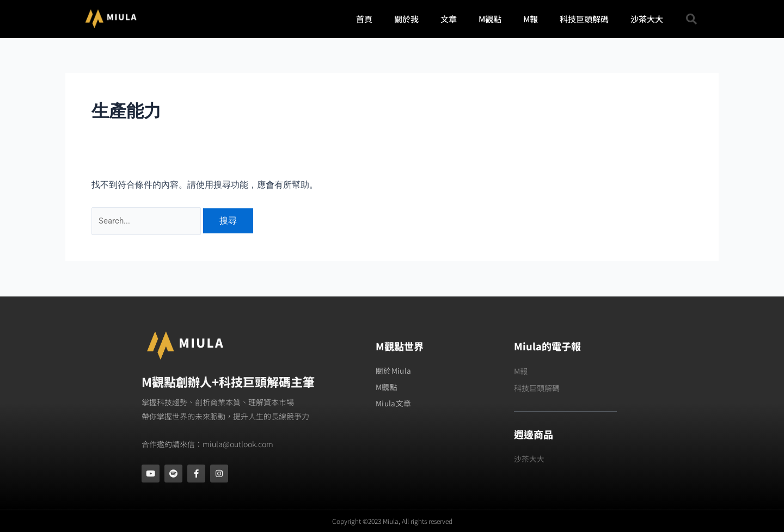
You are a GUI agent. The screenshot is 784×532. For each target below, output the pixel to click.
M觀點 (490, 19)
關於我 (406, 19)
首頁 (364, 19)
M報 (531, 19)
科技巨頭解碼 (584, 19)
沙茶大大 (647, 19)
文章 (449, 19)
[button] (691, 19)
